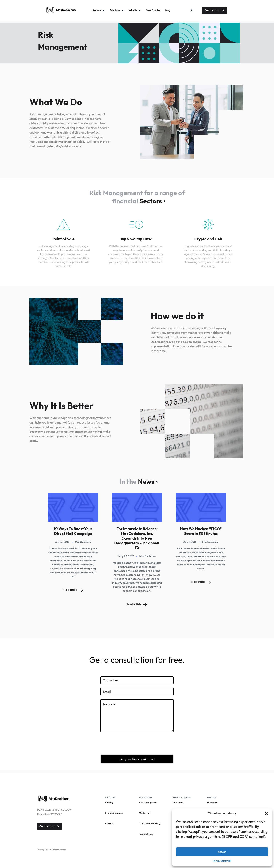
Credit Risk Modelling (150, 823)
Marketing (144, 813)
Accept (222, 852)
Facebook (212, 802)
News (146, 481)
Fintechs (109, 823)
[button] (266, 813)
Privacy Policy (44, 850)
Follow (212, 798)
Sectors (151, 201)
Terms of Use (59, 850)
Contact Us (212, 10)
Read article (70, 590)
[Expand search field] (195, 10)
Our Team (178, 802)
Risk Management (148, 802)
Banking (109, 802)
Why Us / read (182, 798)
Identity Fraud (146, 834)
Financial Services (114, 813)
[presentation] (129, 743)
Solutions (146, 798)
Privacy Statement (222, 861)
